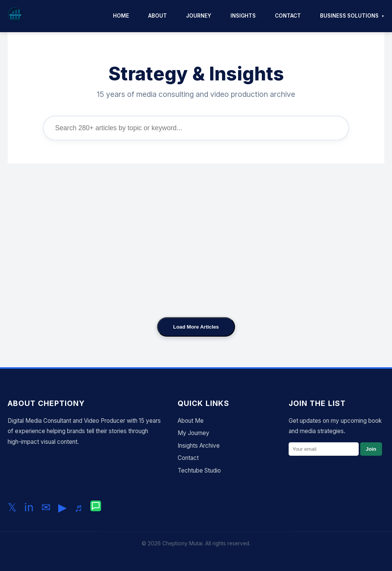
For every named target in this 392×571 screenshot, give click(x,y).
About (158, 16)
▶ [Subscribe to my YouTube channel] (62, 507)
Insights (243, 16)
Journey (199, 16)
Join (371, 449)
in (29, 507)
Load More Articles (196, 327)
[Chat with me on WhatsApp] (96, 507)
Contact (288, 16)
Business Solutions (349, 16)
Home (121, 16)
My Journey (194, 433)
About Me (191, 421)
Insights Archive (199, 446)
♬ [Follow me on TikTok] (78, 507)
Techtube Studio (199, 470)
